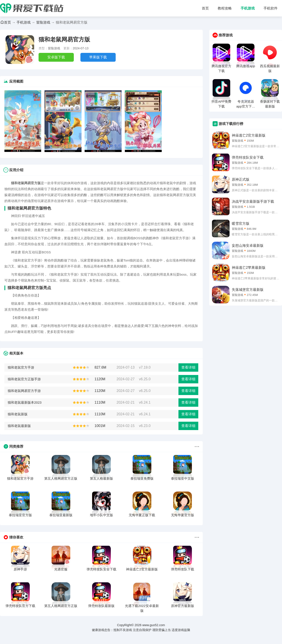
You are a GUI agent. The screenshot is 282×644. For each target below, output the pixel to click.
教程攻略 (225, 8)
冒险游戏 (43, 22)
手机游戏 (248, 8)
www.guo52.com (154, 625)
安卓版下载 (56, 57)
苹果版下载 (98, 57)
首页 (205, 8)
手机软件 (271, 8)
